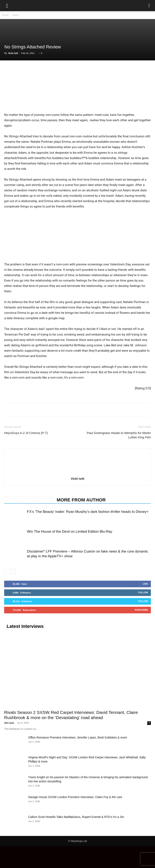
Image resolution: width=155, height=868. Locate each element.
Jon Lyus (9, 745)
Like (145, 606)
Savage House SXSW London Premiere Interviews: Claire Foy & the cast (75, 819)
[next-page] (13, 593)
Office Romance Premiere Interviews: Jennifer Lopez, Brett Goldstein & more (78, 759)
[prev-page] (7, 593)
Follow (143, 614)
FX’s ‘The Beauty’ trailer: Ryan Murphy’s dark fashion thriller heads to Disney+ (88, 534)
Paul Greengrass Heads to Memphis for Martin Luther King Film (119, 457)
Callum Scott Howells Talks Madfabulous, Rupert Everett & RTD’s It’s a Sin (76, 839)
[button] (7, 6)
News (16, 15)
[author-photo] (77, 495)
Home (5, 15)
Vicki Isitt (13, 53)
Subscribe (141, 632)
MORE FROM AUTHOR (81, 522)
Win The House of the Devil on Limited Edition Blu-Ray (70, 553)
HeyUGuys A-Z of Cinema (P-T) (26, 455)
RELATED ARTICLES (29, 522)
